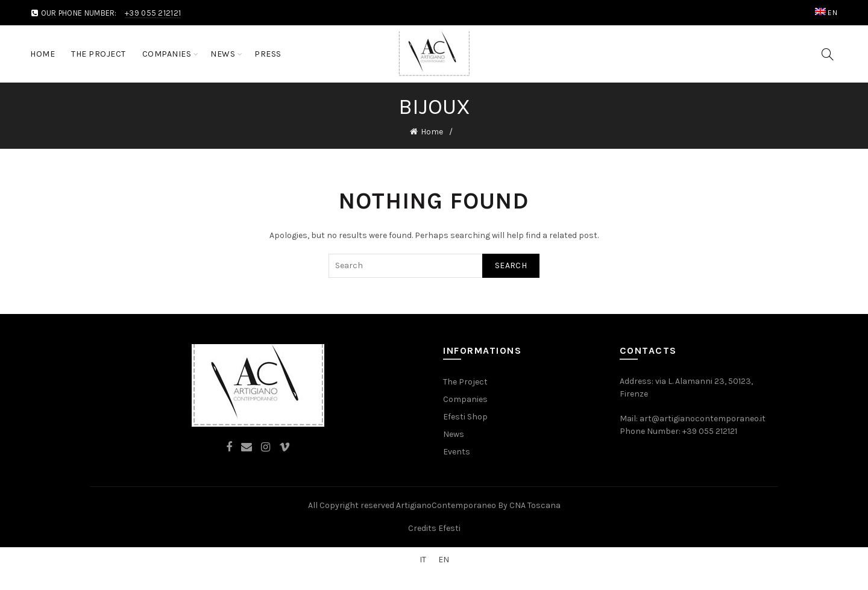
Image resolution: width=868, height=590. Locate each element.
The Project (99, 54)
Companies (167, 54)
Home (42, 54)
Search (511, 265)
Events (457, 452)
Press (268, 54)
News (223, 54)
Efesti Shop (465, 417)
